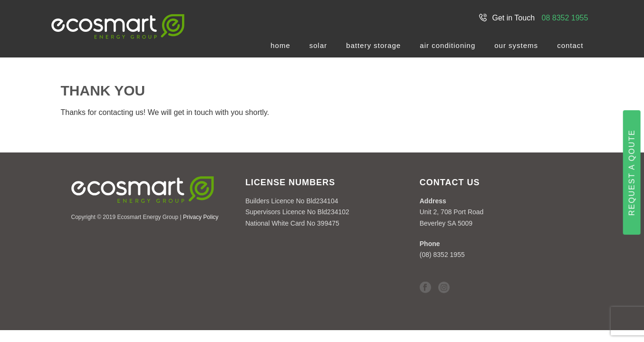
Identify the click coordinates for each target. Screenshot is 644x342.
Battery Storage (373, 45)
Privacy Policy (201, 217)
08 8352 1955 (565, 18)
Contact (570, 45)
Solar (318, 45)
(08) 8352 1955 (442, 255)
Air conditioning (447, 45)
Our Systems (516, 45)
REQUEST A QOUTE (632, 172)
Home (280, 45)
